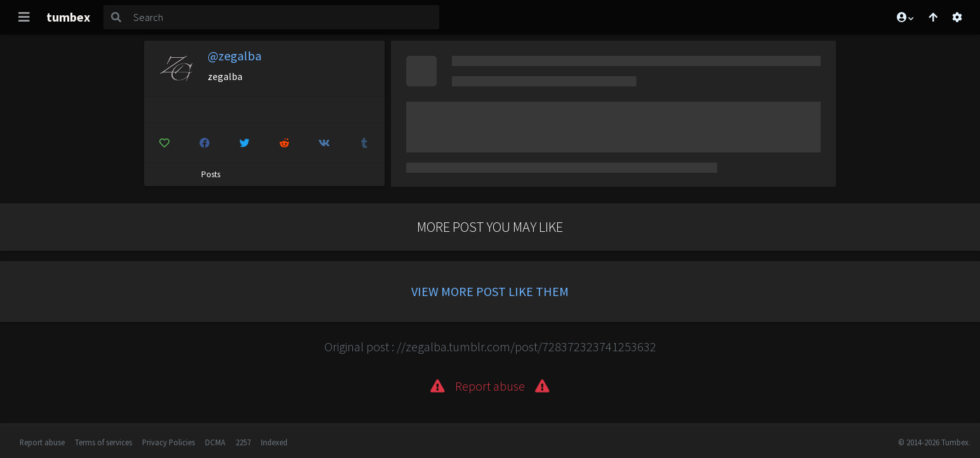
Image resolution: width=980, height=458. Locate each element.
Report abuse (42, 442)
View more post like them (490, 291)
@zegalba (235, 56)
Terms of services (103, 442)
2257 (243, 442)
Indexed (274, 442)
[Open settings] (957, 17)
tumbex (68, 17)
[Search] (284, 17)
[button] (904, 17)
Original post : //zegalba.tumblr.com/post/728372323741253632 (490, 347)
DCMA (215, 442)
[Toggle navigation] (24, 17)
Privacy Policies (169, 442)
